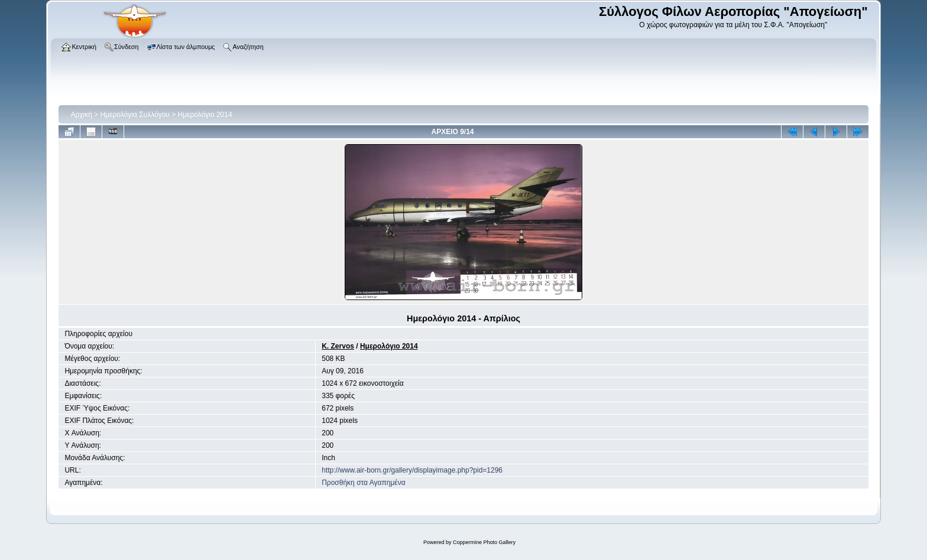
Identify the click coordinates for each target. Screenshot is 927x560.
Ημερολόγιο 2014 (205, 115)
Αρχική (81, 115)
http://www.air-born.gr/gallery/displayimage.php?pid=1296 (412, 470)
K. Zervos (338, 346)
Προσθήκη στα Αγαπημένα (363, 483)
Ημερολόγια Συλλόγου (135, 115)
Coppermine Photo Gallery (484, 542)
